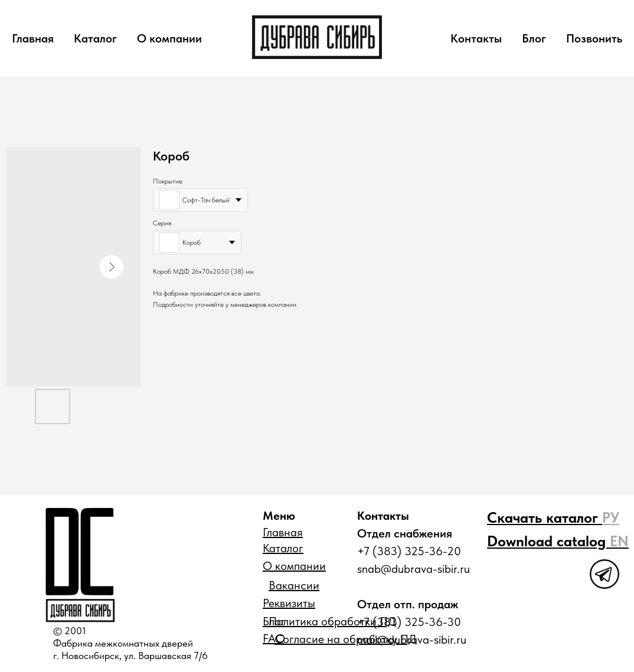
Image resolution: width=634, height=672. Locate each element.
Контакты (476, 38)
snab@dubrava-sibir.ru (414, 569)
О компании (169, 38)
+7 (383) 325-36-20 (409, 551)
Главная (33, 38)
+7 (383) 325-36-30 (409, 622)
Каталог (95, 38)
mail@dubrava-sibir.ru (412, 640)
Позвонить (594, 38)
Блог (534, 38)
